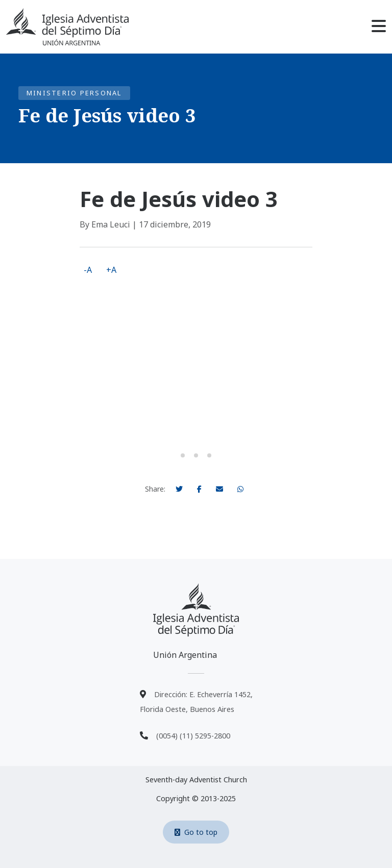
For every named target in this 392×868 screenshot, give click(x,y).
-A (88, 270)
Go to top (196, 832)
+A (111, 270)
